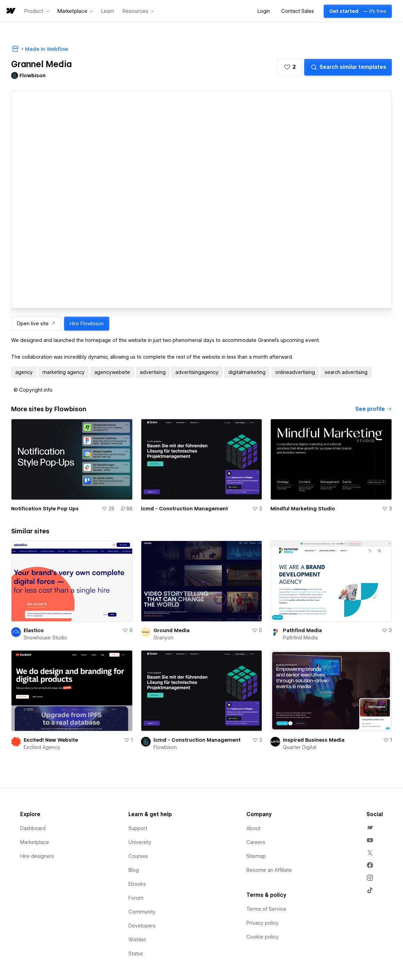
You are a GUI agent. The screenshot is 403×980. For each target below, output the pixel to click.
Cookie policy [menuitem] (263, 937)
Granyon (163, 638)
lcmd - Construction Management (184, 509)
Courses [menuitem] (138, 856)
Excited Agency (42, 747)
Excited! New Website (51, 740)
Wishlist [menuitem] (137, 940)
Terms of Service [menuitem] (266, 909)
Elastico (34, 630)
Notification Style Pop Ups (45, 509)
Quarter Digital (300, 747)
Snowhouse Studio (45, 638)
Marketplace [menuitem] (35, 842)
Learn (108, 11)
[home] (10, 11)
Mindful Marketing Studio (303, 509)
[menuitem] (370, 828)
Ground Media (172, 630)
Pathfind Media (302, 630)
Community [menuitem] (142, 912)
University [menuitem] (140, 842)
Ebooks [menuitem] (137, 884)
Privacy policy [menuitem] (263, 923)
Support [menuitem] (138, 828)
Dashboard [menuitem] (33, 828)
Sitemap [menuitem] (256, 856)
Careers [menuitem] (256, 842)
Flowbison (165, 747)
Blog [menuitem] (134, 870)
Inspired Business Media (314, 740)
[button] (37, 11)
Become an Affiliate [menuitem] (269, 870)
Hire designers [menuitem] (37, 856)
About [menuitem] (253, 828)
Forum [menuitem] (136, 898)
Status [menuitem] (136, 954)
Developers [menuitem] (142, 926)
